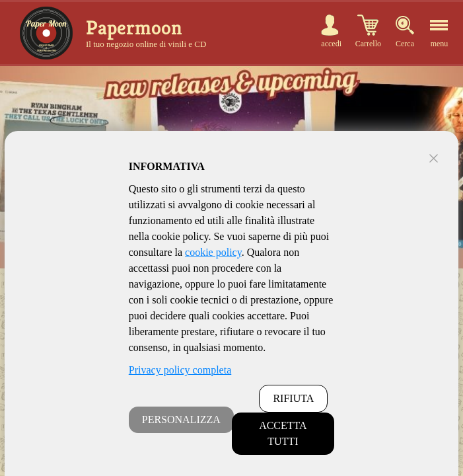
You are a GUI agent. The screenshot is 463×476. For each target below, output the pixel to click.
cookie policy (213, 252)
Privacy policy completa (180, 370)
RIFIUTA (293, 398)
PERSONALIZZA (181, 419)
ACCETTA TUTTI (283, 433)
